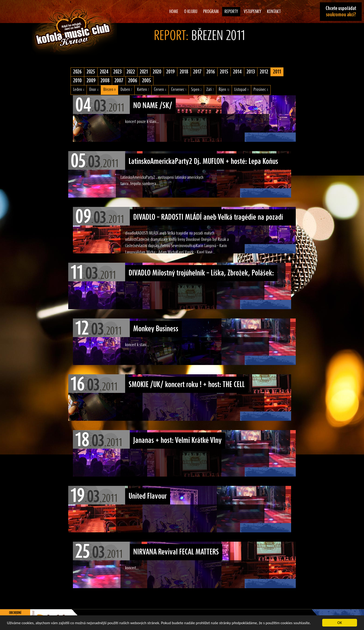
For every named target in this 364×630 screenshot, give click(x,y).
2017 (197, 72)
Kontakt (274, 12)
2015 (224, 72)
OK (340, 623)
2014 (237, 72)
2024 (104, 72)
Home (174, 12)
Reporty (231, 12)
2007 (119, 81)
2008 (105, 81)
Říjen (224, 90)
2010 (77, 81)
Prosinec (261, 90)
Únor (94, 90)
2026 (77, 72)
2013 (251, 72)
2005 (146, 81)
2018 (184, 72)
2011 (277, 72)
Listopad (241, 90)
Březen (109, 90)
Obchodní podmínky (15, 615)
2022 (131, 72)
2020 (157, 72)
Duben (126, 90)
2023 (117, 72)
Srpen (196, 90)
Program (211, 12)
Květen (143, 90)
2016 (211, 72)
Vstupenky (252, 12)
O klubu (191, 12)
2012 (264, 72)
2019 (171, 72)
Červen (160, 90)
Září (210, 90)
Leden (79, 90)
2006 (133, 81)
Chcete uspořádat (341, 12)
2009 (91, 81)
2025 (91, 72)
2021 (144, 72)
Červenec (179, 90)
